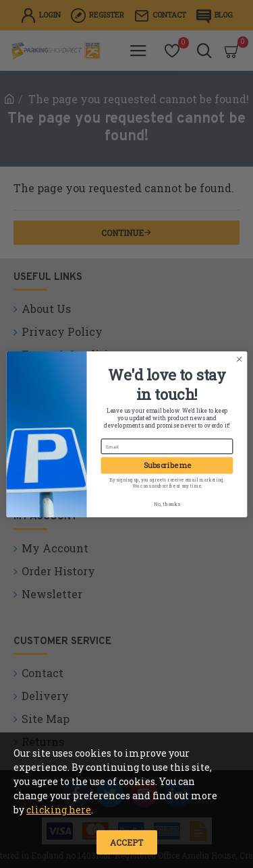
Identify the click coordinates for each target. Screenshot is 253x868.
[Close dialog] (239, 359)
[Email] (167, 446)
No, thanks (166, 503)
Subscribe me (167, 465)
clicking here (59, 810)
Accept (126, 842)
